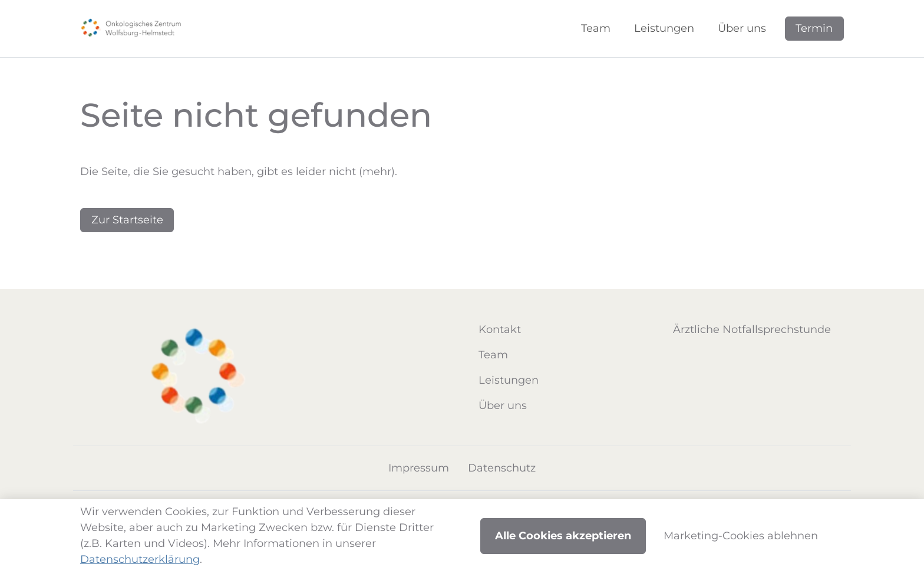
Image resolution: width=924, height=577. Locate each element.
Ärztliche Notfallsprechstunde (752, 329)
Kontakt (500, 329)
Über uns (503, 405)
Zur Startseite (127, 220)
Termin (814, 28)
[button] (598, 29)
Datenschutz (502, 468)
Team (493, 355)
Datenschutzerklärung (140, 559)
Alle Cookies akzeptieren (563, 536)
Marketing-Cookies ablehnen (741, 536)
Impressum (419, 468)
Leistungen (509, 380)
